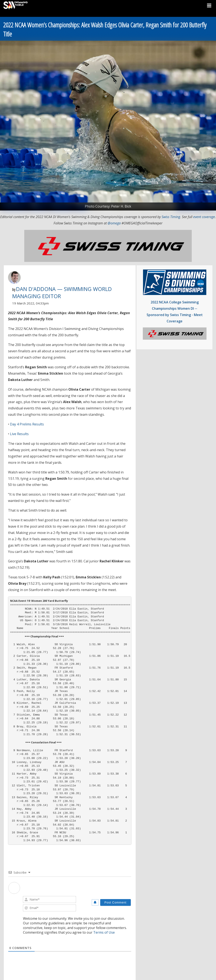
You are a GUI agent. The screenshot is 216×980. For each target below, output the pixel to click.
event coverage (204, 217)
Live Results (19, 434)
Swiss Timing (171, 217)
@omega (114, 223)
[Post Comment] (115, 902)
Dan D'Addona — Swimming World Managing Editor (62, 292)
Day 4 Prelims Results (27, 424)
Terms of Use (104, 932)
